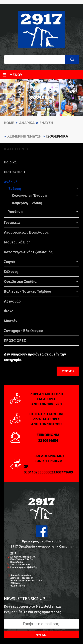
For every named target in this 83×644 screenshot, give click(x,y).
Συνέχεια (68, 371)
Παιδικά (10, 162)
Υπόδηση (15, 211)
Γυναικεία (12, 222)
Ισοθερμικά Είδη (17, 242)
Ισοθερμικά (57, 136)
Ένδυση (46, 123)
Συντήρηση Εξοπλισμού (23, 331)
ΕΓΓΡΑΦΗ (42, 635)
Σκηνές (10, 262)
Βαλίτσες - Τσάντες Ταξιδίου (28, 291)
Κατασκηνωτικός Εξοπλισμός (28, 252)
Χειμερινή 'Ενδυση (24, 136)
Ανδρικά (27, 123)
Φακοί (9, 311)
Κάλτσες (11, 272)
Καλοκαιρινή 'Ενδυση (29, 195)
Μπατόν (11, 321)
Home (9, 123)
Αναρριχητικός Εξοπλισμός (26, 232)
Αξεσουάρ (12, 301)
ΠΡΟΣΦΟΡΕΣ (15, 172)
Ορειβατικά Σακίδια (20, 281)
